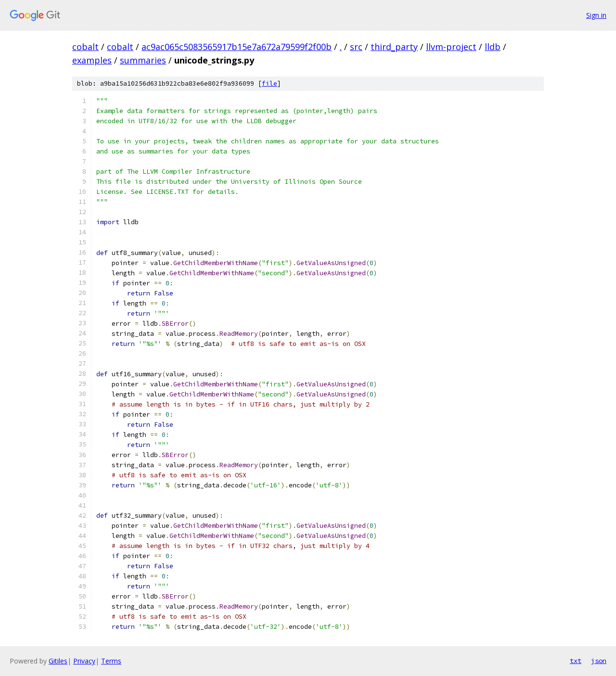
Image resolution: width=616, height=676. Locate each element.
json (599, 661)
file (269, 83)
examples (92, 60)
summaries (143, 60)
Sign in (596, 15)
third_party (394, 47)
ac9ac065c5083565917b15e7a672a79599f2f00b (237, 47)
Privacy (84, 661)
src (356, 47)
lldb (493, 47)
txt (576, 661)
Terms (111, 661)
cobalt (85, 47)
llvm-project (451, 47)
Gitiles (58, 661)
